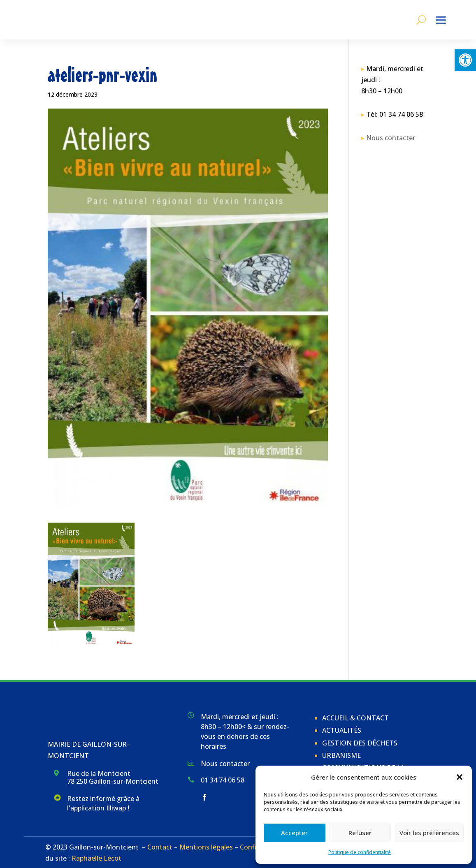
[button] (465, 60)
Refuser (360, 833)
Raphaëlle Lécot (96, 858)
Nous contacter (391, 138)
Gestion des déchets (360, 743)
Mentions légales (206, 847)
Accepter (294, 833)
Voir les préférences (429, 833)
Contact (160, 847)
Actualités (342, 730)
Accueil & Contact (355, 718)
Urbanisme (341, 755)
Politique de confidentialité (360, 852)
